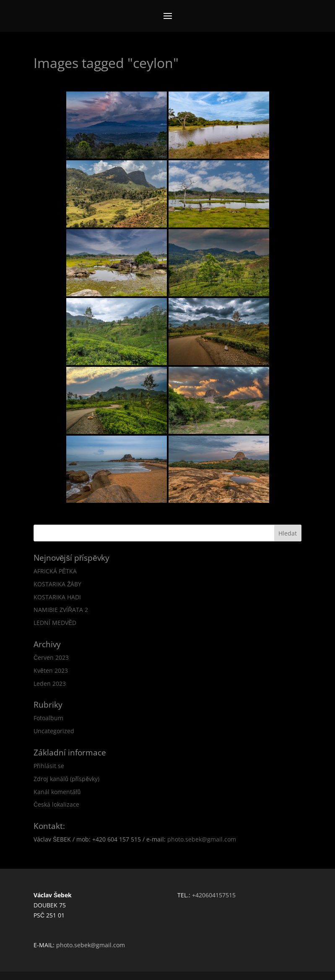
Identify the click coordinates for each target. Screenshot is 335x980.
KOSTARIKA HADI (57, 597)
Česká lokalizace (56, 804)
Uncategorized (54, 731)
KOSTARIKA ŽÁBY (58, 584)
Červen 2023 (51, 657)
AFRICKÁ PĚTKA (55, 571)
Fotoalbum (48, 718)
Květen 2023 (51, 670)
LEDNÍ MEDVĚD (55, 623)
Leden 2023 (50, 683)
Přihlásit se (49, 766)
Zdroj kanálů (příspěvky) (66, 779)
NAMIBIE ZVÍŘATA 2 (61, 610)
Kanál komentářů (57, 792)
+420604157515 (214, 895)
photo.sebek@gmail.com (202, 839)
